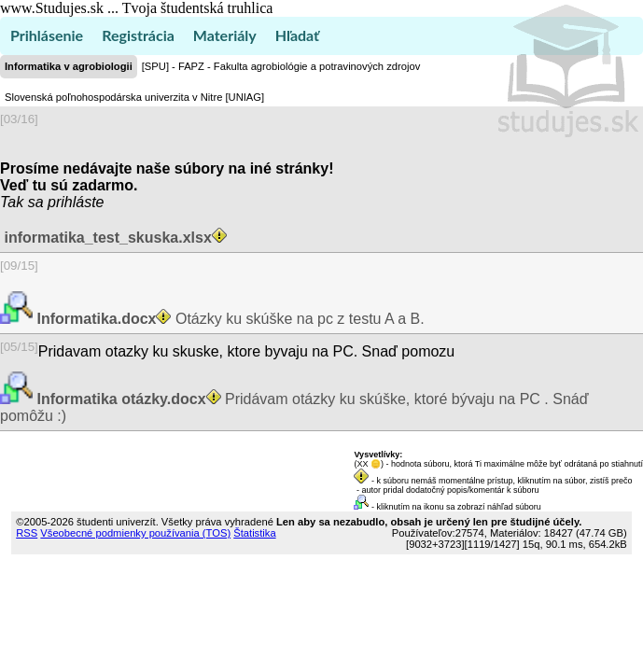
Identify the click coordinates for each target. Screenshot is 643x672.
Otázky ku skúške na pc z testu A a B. (229, 319)
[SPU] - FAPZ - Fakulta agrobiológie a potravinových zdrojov (281, 66)
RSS (27, 533)
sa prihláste (66, 202)
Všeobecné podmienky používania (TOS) (135, 533)
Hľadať (297, 35)
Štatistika (254, 533)
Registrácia (138, 35)
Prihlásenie (47, 35)
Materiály (225, 35)
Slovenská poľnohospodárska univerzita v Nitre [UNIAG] (134, 97)
